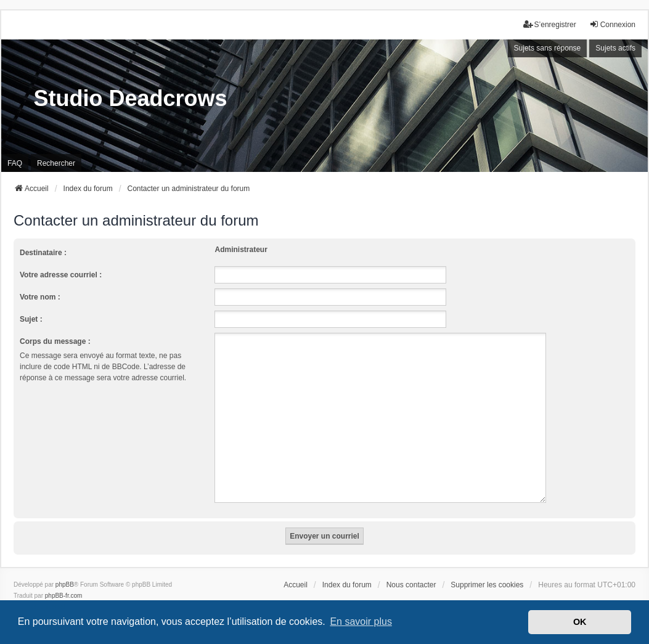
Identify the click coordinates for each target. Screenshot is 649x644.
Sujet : (31, 319)
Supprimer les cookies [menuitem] (487, 570)
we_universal (47, 592)
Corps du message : (55, 341)
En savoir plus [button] (361, 622)
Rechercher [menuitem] (56, 163)
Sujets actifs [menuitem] (615, 48)
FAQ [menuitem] (15, 163)
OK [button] (580, 622)
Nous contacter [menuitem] (411, 570)
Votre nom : (40, 297)
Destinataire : (43, 253)
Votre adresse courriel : (61, 275)
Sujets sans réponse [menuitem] (548, 48)
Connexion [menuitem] (612, 24)
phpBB (65, 570)
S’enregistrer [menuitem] (550, 24)
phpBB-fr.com (64, 581)
